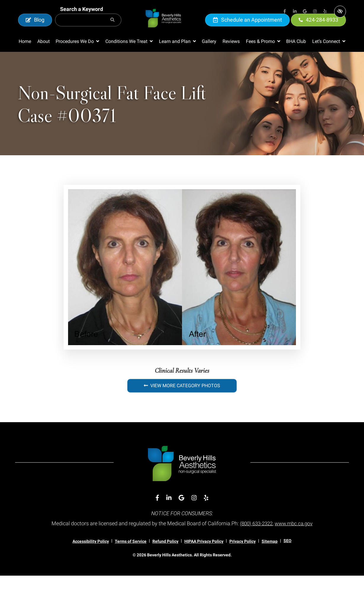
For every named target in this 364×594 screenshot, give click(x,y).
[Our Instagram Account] (315, 12)
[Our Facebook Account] (285, 12)
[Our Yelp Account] (325, 12)
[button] (77, 60)
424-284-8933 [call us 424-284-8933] (318, 29)
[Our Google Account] (305, 12)
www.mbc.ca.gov (295, 542)
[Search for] (88, 29)
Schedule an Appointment (247, 29)
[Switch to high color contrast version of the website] (340, 12)
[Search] (112, 29)
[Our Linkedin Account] (295, 12)
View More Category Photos (182, 404)
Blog (35, 29)
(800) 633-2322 (255, 542)
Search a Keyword (82, 18)
